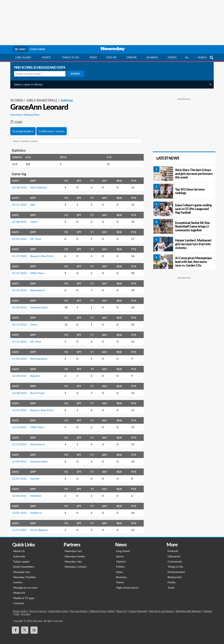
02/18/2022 (18, 185)
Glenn (33, 219)
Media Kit (19, 590)
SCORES (16, 98)
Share (15, 120)
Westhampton (38, 356)
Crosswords (175, 559)
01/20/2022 (18, 305)
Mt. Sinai (34, 236)
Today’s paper (21, 559)
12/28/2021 (18, 390)
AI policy (26, 612)
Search (74, 74)
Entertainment (176, 569)
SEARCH (206, 58)
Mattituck (35, 510)
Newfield (34, 493)
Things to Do (175, 564)
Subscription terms (58, 609)
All (187, 57)
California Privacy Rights (102, 609)
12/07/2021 (18, 476)
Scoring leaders (22, 129)
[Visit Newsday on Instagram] (34, 628)
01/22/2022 (18, 288)
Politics (121, 564)
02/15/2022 (18, 202)
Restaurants (175, 575)
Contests (19, 601)
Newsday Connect (76, 564)
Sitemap (208, 609)
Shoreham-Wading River (24, 112)
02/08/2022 (18, 219)
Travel (171, 585)
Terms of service (38, 609)
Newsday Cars (73, 549)
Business (152, 57)
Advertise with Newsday (188, 609)
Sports (46, 57)
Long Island (23, 57)
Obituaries (174, 554)
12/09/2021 (18, 459)
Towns (120, 580)
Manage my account (25, 585)
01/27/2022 (18, 254)
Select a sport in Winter (27, 84)
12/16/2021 (18, 425)
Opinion (131, 57)
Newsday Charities (25, 575)
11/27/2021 (18, 527)
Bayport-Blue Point (41, 254)
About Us (19, 549)
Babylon (34, 373)
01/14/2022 (18, 322)
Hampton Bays (38, 305)
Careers (18, 580)
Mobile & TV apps (24, 596)
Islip (31, 202)
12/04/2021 (18, 493)
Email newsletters (24, 564)
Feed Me (111, 57)
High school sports (127, 585)
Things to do (70, 57)
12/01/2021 (18, 510)
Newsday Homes (75, 554)
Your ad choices (79, 609)
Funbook (173, 549)
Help (17, 612)
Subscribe (19, 554)
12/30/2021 (18, 373)
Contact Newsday (138, 609)
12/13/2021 (18, 442)
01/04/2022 (18, 356)
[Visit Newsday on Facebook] (15, 628)
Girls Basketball (41, 98)
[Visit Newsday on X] (25, 628)
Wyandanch (36, 288)
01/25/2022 (18, 271)
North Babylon (38, 527)
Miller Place (36, 271)
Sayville (34, 476)
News (93, 57)
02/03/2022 (18, 236)
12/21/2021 (18, 408)
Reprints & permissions (161, 609)
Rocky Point (36, 390)
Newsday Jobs (73, 559)
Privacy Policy (20, 609)
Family (171, 580)
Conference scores (50, 129)
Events (172, 57)
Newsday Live (22, 569)
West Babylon (37, 185)
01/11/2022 (18, 339)
